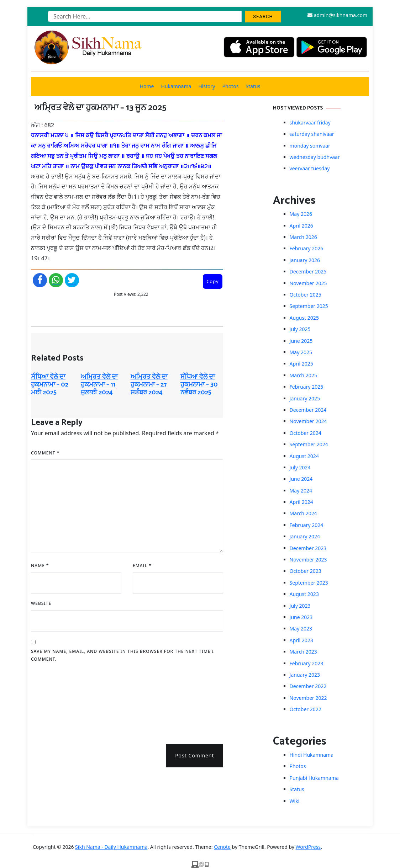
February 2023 (307, 663)
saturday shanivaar (312, 134)
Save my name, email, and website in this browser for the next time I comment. (122, 655)
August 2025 (304, 318)
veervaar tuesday (310, 168)
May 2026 (301, 214)
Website (41, 603)
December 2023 (308, 548)
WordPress (308, 847)
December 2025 (308, 271)
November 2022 (308, 698)
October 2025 (306, 295)
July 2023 (300, 606)
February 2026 (307, 248)
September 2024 (309, 444)
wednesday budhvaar (315, 157)
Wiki (295, 801)
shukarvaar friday (310, 123)
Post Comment (194, 755)
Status (253, 86)
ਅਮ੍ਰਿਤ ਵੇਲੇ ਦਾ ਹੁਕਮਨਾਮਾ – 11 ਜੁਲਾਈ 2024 (99, 385)
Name (40, 566)
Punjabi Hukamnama (314, 778)
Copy (212, 281)
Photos (231, 86)
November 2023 (308, 560)
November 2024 (308, 421)
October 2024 (306, 433)
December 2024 (308, 410)
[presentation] (60, 701)
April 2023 (301, 640)
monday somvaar (310, 146)
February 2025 (307, 387)
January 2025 (305, 398)
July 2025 (300, 329)
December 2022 (308, 686)
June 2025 (301, 341)
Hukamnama (176, 86)
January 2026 (305, 260)
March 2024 (303, 513)
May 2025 (301, 352)
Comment (45, 453)
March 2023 (303, 652)
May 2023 (301, 629)
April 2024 (301, 502)
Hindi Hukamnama (312, 755)
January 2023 (305, 675)
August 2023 (304, 594)
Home (147, 86)
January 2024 (305, 536)
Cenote (222, 847)
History (207, 86)
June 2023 (301, 617)
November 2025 (308, 283)
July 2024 (300, 467)
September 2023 (309, 583)
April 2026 (301, 226)
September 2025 (309, 306)
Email (142, 566)
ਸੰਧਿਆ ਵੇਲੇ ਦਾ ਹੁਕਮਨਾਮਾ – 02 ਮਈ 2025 (50, 385)
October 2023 (306, 571)
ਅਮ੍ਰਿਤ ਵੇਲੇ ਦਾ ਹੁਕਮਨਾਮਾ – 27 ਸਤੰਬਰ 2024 (149, 385)
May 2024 (301, 491)
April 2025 (301, 364)
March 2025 (303, 375)
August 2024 (304, 456)
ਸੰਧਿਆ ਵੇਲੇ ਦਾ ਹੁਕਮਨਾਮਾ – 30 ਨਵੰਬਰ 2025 (199, 385)
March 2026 (303, 237)
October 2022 (306, 709)
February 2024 (307, 525)
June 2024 (301, 479)
